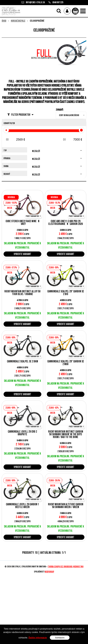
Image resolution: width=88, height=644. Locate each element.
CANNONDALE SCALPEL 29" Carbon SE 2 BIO (66, 293)
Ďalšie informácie (38, 638)
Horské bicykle (18, 21)
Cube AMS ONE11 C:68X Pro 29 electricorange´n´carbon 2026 (66, 223)
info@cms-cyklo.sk (35, 2)
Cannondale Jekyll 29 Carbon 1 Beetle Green (22, 506)
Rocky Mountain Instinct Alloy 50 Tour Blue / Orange (22, 293)
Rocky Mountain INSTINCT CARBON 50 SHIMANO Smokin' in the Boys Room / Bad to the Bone (66, 434)
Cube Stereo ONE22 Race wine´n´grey (22, 223)
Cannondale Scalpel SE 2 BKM (22, 362)
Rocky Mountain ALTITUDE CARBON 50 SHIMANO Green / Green (66, 506)
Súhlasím (60, 638)
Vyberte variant (22, 254)
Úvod (4, 21)
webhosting (78, 567)
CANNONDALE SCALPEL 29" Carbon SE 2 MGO (66, 363)
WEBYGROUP (50, 572)
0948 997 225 (58, 2)
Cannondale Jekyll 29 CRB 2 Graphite (22, 433)
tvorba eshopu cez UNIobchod (60, 567)
